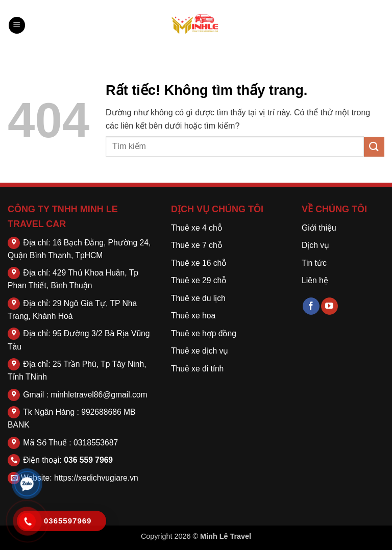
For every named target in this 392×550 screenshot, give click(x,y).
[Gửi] (374, 147)
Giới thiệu (319, 228)
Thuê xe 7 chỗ (197, 245)
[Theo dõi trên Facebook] (311, 306)
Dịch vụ (315, 245)
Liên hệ (315, 280)
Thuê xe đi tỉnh (197, 369)
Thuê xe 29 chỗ (199, 280)
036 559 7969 (88, 460)
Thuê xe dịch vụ (200, 351)
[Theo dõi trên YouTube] (329, 306)
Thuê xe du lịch (198, 298)
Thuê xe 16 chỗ (199, 263)
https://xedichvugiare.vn (96, 478)
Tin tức (314, 263)
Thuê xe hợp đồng (204, 333)
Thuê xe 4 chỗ (197, 228)
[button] (17, 25)
